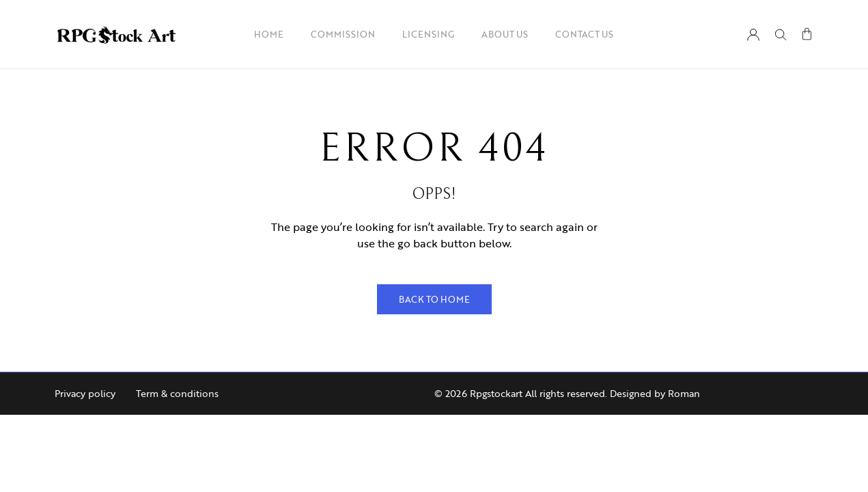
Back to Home (434, 299)
